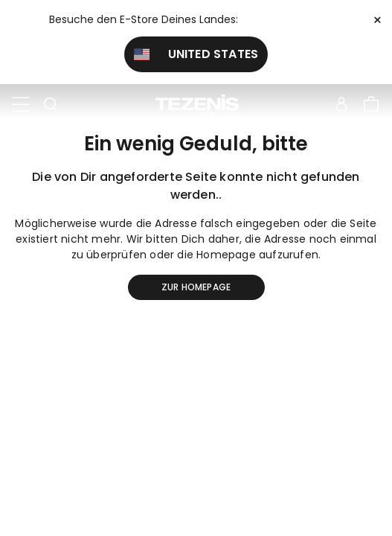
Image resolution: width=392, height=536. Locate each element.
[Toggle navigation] (21, 105)
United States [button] (196, 54)
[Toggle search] (51, 105)
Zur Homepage (196, 287)
